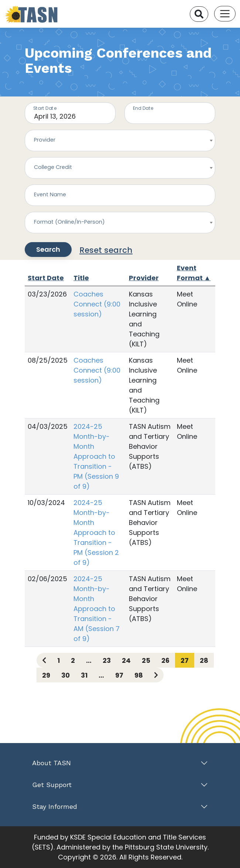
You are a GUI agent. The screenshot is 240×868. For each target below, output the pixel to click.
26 (165, 660)
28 (204, 660)
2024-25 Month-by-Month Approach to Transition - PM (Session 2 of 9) (96, 533)
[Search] (199, 14)
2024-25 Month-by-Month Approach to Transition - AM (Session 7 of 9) (97, 609)
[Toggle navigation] (225, 14)
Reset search (106, 250)
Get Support (52, 785)
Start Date (46, 278)
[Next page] (156, 675)
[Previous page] (44, 660)
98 (139, 675)
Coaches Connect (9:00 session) (97, 304)
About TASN (52, 763)
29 (46, 675)
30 (66, 675)
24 (126, 660)
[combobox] (120, 140)
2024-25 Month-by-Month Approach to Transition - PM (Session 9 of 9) (96, 456)
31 (84, 675)
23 (107, 660)
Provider (144, 278)
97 (119, 675)
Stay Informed (55, 806)
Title (81, 278)
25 (146, 660)
